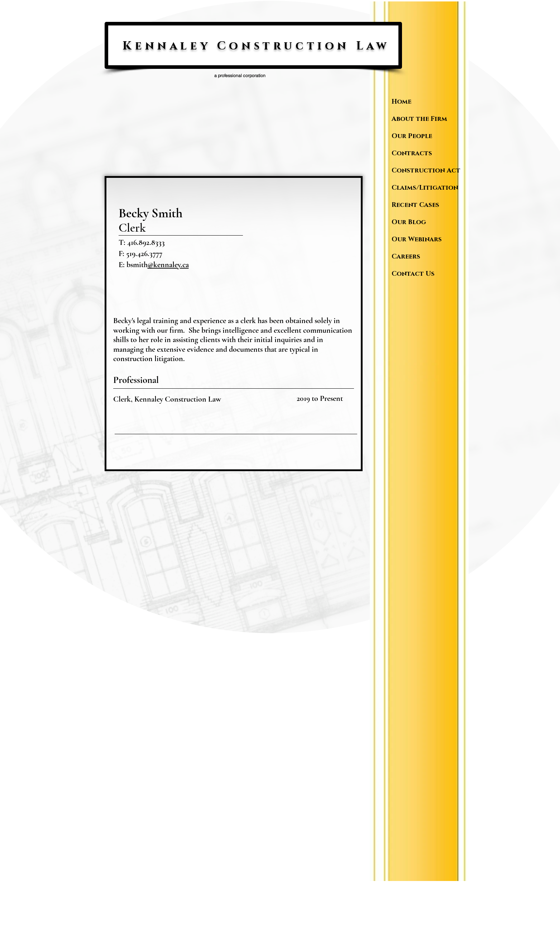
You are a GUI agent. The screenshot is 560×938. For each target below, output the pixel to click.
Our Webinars (417, 240)
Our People (412, 136)
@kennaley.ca (168, 265)
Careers (406, 257)
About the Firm (419, 119)
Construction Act (425, 171)
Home (401, 102)
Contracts (412, 153)
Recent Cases (415, 205)
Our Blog (409, 222)
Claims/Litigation (425, 188)
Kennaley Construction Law (256, 46)
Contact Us (413, 274)
